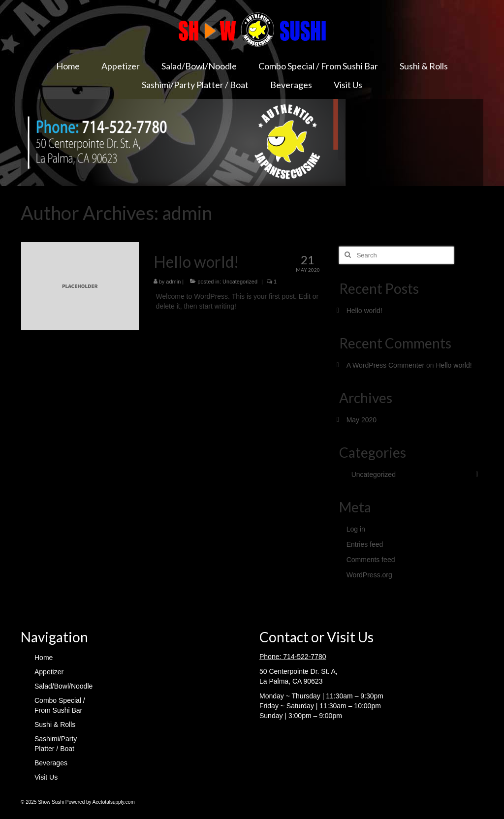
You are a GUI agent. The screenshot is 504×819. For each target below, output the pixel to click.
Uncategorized (240, 282)
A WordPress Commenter (385, 365)
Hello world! (364, 311)
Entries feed (365, 544)
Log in (356, 529)
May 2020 (362, 420)
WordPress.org (369, 575)
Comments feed (371, 560)
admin (173, 282)
